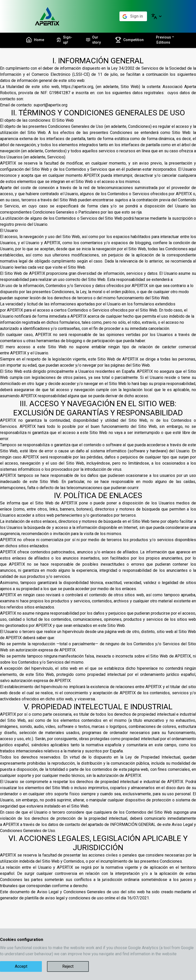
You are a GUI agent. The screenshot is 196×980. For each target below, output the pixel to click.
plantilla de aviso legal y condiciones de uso (64, 898)
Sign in (137, 16)
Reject (68, 966)
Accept (21, 966)
